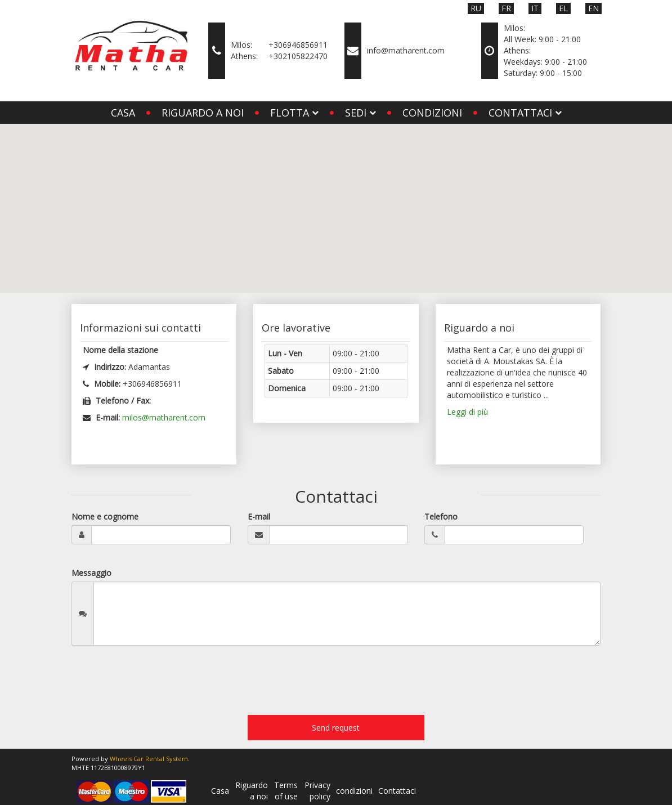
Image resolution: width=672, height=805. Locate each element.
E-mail (259, 516)
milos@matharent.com (164, 417)
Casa (123, 113)
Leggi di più (467, 412)
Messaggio (91, 573)
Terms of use (286, 791)
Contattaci (397, 791)
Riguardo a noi (203, 113)
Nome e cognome (105, 516)
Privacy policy (317, 791)
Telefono (441, 516)
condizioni (432, 113)
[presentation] (157, 685)
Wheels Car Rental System (149, 759)
